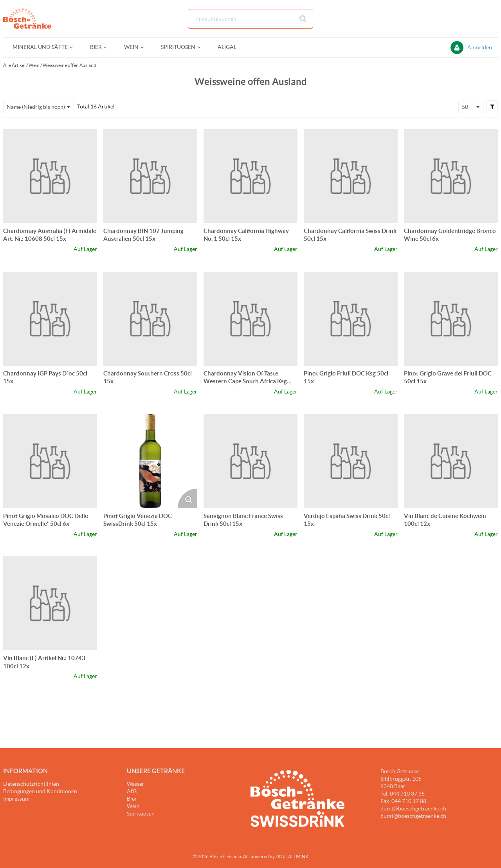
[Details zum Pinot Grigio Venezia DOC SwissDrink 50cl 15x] (150, 461)
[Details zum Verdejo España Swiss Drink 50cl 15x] (351, 461)
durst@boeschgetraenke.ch (413, 816)
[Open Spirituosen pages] (202, 47)
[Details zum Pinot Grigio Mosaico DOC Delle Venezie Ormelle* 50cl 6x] (50, 461)
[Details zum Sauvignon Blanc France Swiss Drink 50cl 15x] (250, 461)
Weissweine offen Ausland (69, 65)
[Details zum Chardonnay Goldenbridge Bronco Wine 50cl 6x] (451, 176)
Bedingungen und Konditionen (40, 791)
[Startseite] (40, 19)
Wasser (136, 784)
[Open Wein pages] (145, 47)
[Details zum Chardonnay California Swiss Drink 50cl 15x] (351, 176)
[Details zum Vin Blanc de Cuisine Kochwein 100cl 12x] (451, 461)
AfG (132, 791)
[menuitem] (42, 47)
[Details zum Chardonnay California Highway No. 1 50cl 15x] (250, 176)
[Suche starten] (303, 19)
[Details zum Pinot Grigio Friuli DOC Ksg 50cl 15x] (351, 319)
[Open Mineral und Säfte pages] (74, 47)
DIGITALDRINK (292, 856)
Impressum (16, 799)
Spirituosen (141, 814)
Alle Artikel (14, 65)
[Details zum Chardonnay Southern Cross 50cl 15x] (150, 319)
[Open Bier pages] (108, 47)
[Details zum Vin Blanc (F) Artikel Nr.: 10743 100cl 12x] (50, 603)
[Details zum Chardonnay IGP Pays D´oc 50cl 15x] (50, 319)
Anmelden (480, 47)
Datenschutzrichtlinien (31, 784)
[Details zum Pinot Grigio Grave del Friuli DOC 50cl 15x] (451, 319)
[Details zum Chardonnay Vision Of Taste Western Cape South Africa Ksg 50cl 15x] (250, 319)
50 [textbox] (465, 107)
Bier (132, 799)
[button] (492, 106)
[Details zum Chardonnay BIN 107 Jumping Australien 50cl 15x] (150, 176)
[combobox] (250, 19)
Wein (34, 65)
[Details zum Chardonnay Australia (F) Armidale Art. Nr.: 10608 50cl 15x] (50, 176)
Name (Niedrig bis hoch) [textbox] (36, 107)
